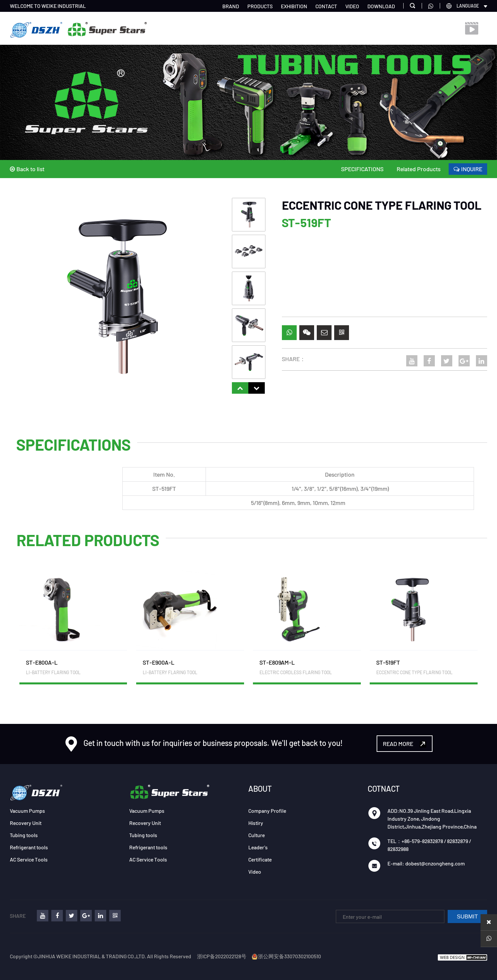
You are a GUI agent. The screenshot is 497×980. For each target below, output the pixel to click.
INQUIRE (468, 169)
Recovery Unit (26, 823)
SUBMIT (467, 917)
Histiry (256, 823)
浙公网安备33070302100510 (286, 956)
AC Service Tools (29, 859)
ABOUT (260, 789)
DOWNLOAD (381, 6)
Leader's (258, 847)
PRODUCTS (260, 6)
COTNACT (384, 789)
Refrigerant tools (29, 847)
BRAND (231, 6)
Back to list (27, 169)
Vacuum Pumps (27, 811)
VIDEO (352, 6)
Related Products (419, 169)
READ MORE (405, 744)
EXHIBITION (294, 6)
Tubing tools (24, 835)
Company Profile (267, 811)
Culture (257, 835)
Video (255, 872)
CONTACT (326, 6)
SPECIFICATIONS (362, 169)
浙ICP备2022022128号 (222, 956)
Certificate (260, 859)
